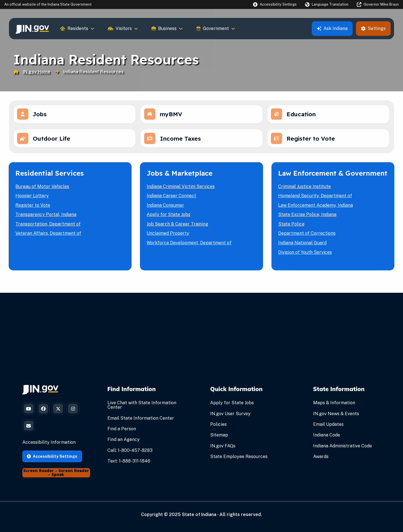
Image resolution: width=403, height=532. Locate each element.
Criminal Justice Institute (304, 188)
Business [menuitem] (167, 28)
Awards (321, 458)
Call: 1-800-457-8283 (130, 452)
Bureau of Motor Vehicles (42, 188)
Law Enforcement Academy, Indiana (316, 207)
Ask (332, 28)
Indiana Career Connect (171, 198)
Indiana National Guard (302, 245)
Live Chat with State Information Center (142, 407)
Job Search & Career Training (177, 226)
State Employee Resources (239, 458)
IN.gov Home (37, 72)
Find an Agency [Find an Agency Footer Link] (124, 442)
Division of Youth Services (305, 254)
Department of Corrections (307, 235)
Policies (218, 426)
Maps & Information (334, 405)
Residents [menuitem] (77, 28)
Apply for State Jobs (168, 216)
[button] (275, 4)
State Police (291, 226)
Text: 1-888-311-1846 (129, 463)
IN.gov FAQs (223, 448)
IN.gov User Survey (230, 416)
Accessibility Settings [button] (52, 461)
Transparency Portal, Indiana (46, 216)
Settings (373, 28)
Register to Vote (33, 207)
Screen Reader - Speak (69, 478)
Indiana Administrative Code (343, 448)
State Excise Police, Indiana (307, 216)
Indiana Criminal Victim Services (181, 188)
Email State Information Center (141, 420)
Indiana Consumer (165, 207)
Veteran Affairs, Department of (48, 235)
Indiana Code (327, 437)
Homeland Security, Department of (315, 198)
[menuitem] (32, 29)
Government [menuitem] (216, 28)
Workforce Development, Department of (189, 245)
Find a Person (122, 431)
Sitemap (219, 437)
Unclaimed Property (168, 235)
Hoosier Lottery (32, 198)
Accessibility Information (49, 447)
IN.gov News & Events (336, 416)
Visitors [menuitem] (123, 28)
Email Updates (328, 426)
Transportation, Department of (48, 226)
